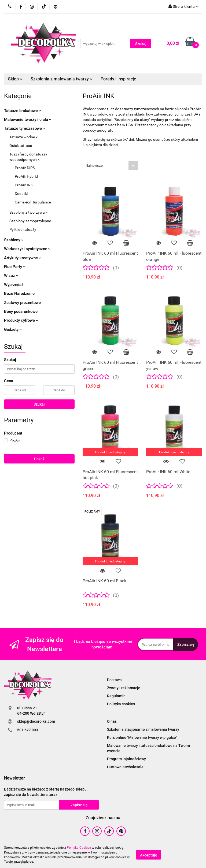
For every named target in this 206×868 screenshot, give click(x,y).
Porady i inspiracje (118, 79)
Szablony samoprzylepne (30, 221)
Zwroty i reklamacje (124, 688)
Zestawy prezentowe (22, 303)
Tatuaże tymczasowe (25, 128)
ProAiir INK (24, 185)
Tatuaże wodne (24, 137)
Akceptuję (149, 855)
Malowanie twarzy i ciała (28, 120)
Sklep (15, 79)
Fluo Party (15, 267)
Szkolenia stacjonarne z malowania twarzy (143, 729)
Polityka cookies (121, 704)
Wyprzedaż (14, 285)
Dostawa (114, 680)
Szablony (14, 240)
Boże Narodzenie (19, 294)
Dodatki (21, 194)
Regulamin (116, 696)
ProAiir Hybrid (26, 176)
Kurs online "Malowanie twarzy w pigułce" (142, 737)
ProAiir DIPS (25, 168)
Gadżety (13, 329)
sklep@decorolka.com (36, 721)
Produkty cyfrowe (21, 320)
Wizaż (11, 276)
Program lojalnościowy (126, 759)
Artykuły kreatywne (23, 258)
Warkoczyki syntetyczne (27, 249)
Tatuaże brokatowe (23, 111)
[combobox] (110, 166)
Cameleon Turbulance (33, 202)
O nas (112, 721)
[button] (14, 778)
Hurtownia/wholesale (125, 767)
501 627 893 (28, 730)
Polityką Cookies (79, 848)
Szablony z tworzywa (29, 212)
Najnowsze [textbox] (94, 166)
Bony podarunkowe (21, 311)
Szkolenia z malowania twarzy (62, 79)
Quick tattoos (21, 146)
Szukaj (39, 404)
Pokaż (39, 459)
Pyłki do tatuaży (23, 229)
